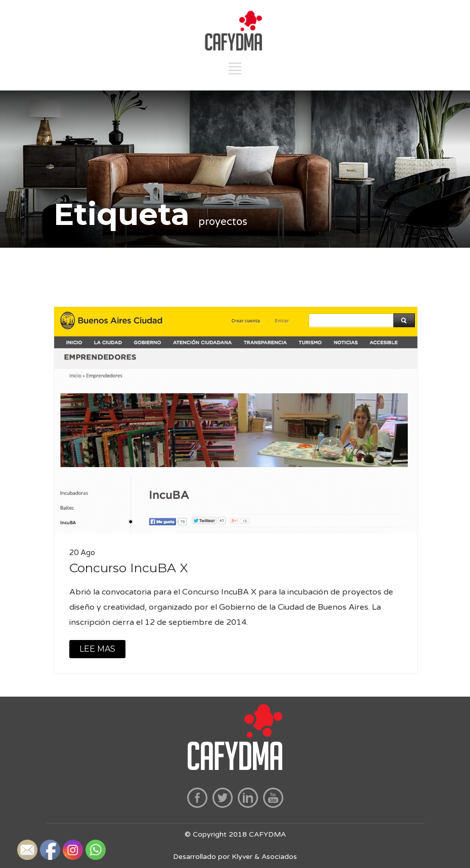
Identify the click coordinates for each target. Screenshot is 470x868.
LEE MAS (97, 649)
